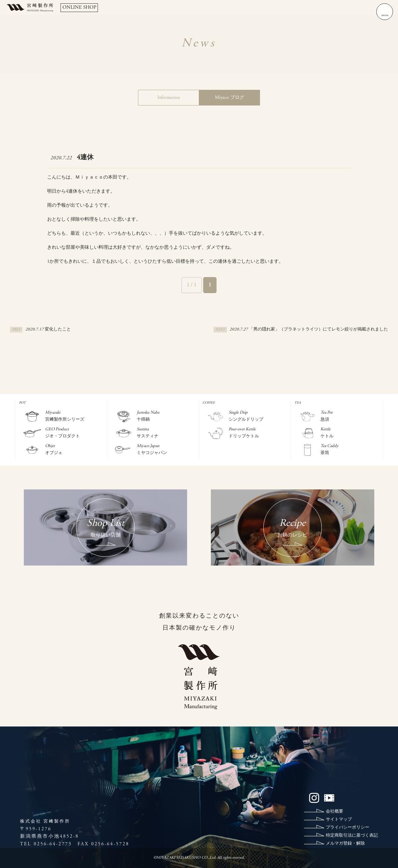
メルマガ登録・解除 (345, 844)
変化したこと (58, 330)
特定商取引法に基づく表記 (352, 836)
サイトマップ (339, 820)
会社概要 (335, 812)
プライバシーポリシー (348, 828)
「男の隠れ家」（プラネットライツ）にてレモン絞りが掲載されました (318, 330)
